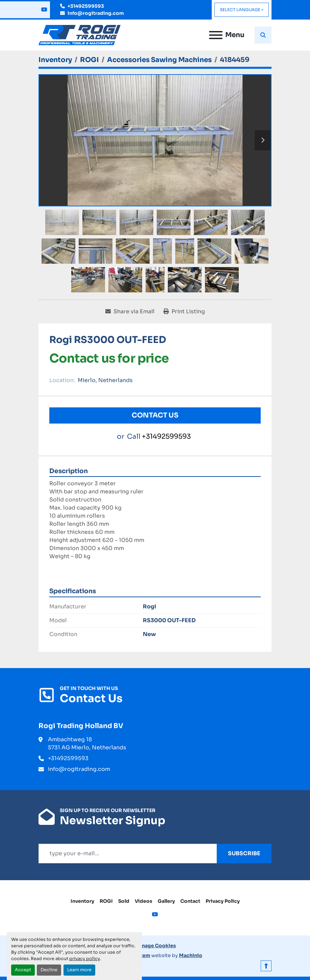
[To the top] (266, 966)
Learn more (79, 970)
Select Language (240, 10)
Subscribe (244, 853)
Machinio (191, 955)
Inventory (82, 901)
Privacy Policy (223, 901)
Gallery (166, 901)
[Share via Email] (130, 312)
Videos (144, 901)
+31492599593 (86, 6)
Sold (124, 901)
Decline (49, 970)
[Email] (128, 854)
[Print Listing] (184, 312)
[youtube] (44, 10)
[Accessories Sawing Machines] (159, 60)
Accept (23, 970)
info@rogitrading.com (96, 13)
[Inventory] (55, 60)
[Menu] (216, 35)
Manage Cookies (155, 946)
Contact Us (155, 415)
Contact (190, 901)
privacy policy (85, 959)
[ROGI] (89, 60)
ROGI (106, 901)
